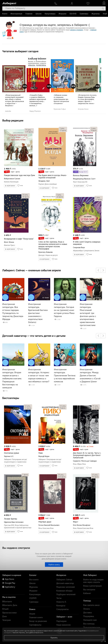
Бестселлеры (11, 398)
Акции (32, 614)
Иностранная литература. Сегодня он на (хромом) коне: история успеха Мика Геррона (64, 310)
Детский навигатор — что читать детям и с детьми (34, 336)
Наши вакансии (63, 625)
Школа (39, 14)
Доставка (87, 612)
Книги (5, 14)
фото (29, 132)
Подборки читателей (66, 594)
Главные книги (36, 617)
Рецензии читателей (66, 587)
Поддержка (89, 616)
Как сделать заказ (91, 605)
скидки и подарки (76, 30)
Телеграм (7, 620)
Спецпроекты (62, 609)
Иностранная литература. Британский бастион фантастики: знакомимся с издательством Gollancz (38, 313)
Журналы (96, 14)
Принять (54, 638)
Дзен (5, 616)
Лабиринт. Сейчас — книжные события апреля (32, 270)
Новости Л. (61, 602)
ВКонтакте (7, 601)
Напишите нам (90, 620)
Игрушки (63, 14)
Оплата (87, 609)
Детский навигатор (65, 583)
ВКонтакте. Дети (10, 605)
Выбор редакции (13, 120)
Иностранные (16, 14)
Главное (29, 14)
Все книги (34, 580)
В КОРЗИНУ (10, 186)
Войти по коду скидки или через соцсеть (93, 581)
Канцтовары (50, 14)
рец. (28, 130)
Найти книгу (54, 565)
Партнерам (61, 621)
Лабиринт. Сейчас (64, 580)
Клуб (105, 14)
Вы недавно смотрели (16, 548)
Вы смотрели (89, 590)
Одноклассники (9, 613)
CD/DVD (73, 14)
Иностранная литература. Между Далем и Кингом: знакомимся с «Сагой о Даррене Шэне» (90, 376)
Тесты (59, 598)
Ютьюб (5, 609)
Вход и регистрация (92, 586)
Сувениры (84, 14)
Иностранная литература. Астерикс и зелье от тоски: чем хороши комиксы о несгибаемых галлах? (39, 376)
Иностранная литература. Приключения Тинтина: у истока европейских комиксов (65, 376)
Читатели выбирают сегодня (20, 51)
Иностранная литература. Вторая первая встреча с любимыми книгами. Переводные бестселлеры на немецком (12, 379)
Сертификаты (35, 625)
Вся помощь (89, 624)
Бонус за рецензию (38, 621)
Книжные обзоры (64, 591)
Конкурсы (61, 606)
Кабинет (87, 593)
